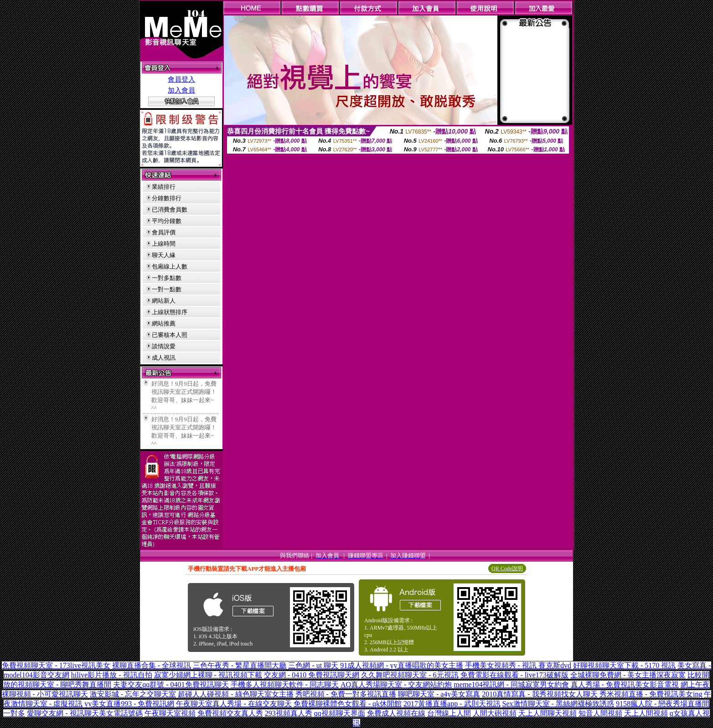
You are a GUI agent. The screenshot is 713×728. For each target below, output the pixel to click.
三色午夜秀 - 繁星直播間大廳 (240, 665)
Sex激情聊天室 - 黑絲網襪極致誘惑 (558, 704)
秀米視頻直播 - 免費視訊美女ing (651, 694)
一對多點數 (167, 278)
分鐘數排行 (167, 198)
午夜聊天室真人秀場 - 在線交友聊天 (234, 704)
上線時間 (164, 244)
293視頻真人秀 (289, 713)
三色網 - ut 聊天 (313, 665)
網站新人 (164, 301)
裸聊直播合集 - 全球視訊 (152, 665)
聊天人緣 (164, 255)
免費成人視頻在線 (396, 713)
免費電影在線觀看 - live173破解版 (514, 675)
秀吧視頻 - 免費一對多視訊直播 (346, 694)
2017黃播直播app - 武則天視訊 (452, 704)
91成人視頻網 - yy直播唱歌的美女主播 (401, 665)
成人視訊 (164, 358)
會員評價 (164, 232)
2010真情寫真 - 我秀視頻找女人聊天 (540, 694)
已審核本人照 (170, 335)
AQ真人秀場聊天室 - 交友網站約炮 (396, 684)
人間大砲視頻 (495, 713)
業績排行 (164, 187)
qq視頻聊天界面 (340, 713)
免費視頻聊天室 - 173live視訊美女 (56, 665)
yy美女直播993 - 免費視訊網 (129, 704)
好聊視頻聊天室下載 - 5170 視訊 (624, 665)
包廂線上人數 (170, 266)
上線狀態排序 (170, 312)
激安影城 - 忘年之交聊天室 (133, 694)
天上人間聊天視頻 (548, 713)
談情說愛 (164, 346)
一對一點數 (167, 289)
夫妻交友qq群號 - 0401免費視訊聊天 (171, 684)
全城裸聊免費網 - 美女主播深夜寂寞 (628, 675)
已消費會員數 (170, 209)
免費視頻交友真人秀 (230, 713)
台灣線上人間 (449, 713)
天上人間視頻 (646, 713)
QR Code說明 (507, 568)
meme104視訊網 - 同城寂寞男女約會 (511, 684)
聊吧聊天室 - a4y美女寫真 (439, 694)
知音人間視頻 (600, 713)
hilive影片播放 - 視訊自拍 (112, 675)
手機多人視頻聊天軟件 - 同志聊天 (285, 684)
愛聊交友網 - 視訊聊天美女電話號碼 (85, 713)
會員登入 (181, 79)
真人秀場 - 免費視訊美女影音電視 (625, 684)
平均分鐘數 (167, 221)
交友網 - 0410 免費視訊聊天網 (312, 675)
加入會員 (181, 90)
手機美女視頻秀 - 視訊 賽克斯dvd (518, 665)
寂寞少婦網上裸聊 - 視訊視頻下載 (208, 675)
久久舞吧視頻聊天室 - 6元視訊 (410, 675)
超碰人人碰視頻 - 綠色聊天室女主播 (235, 694)
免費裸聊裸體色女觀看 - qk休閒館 (348, 704)
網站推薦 (164, 323)
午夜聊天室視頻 (170, 713)
